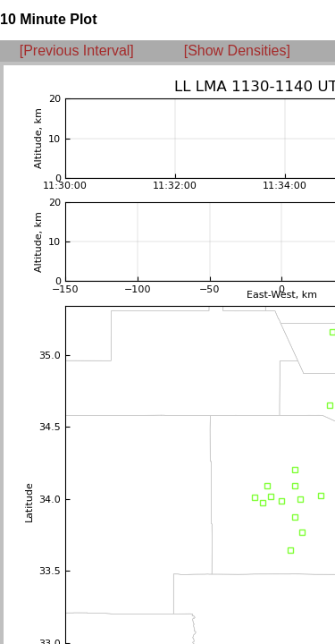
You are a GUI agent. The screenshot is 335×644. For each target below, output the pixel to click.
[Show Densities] (237, 51)
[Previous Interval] (77, 51)
